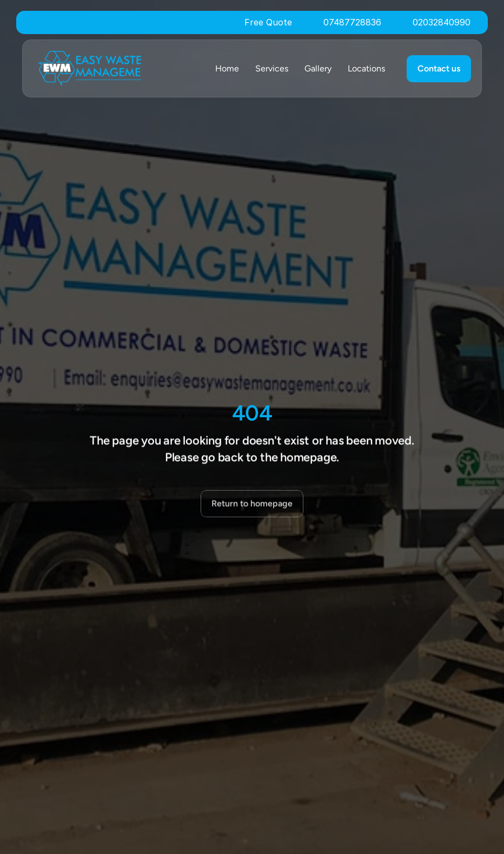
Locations (366, 68)
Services (272, 68)
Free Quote (268, 22)
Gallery (318, 68)
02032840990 (442, 22)
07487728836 (352, 22)
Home (227, 68)
